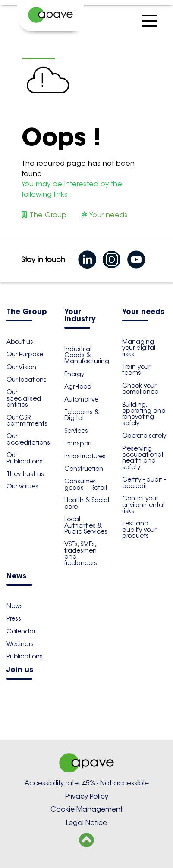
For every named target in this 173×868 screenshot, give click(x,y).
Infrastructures (85, 456)
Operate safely (144, 436)
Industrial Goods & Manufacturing (87, 355)
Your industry (80, 316)
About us (20, 342)
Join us (20, 670)
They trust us (25, 474)
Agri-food (78, 386)
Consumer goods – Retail (86, 484)
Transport (78, 443)
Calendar (21, 631)
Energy (74, 374)
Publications (25, 656)
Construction (84, 469)
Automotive (81, 399)
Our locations (27, 380)
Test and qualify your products (139, 530)
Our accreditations (28, 439)
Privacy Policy (87, 796)
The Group (48, 215)
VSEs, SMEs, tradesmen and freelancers (81, 553)
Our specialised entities (24, 398)
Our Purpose (25, 354)
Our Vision (21, 367)
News (16, 576)
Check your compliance (140, 389)
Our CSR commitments (27, 420)
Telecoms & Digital (82, 415)
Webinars (20, 644)
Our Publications (25, 458)
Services (76, 431)
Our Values (22, 486)
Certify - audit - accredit (144, 482)
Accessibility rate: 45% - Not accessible (87, 783)
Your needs (109, 215)
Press (14, 618)
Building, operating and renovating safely (144, 414)
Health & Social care (87, 503)
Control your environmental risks (143, 505)
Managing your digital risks (139, 348)
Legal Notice (86, 823)
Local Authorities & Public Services (86, 525)
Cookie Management (86, 809)
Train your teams (136, 370)
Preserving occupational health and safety (143, 458)
